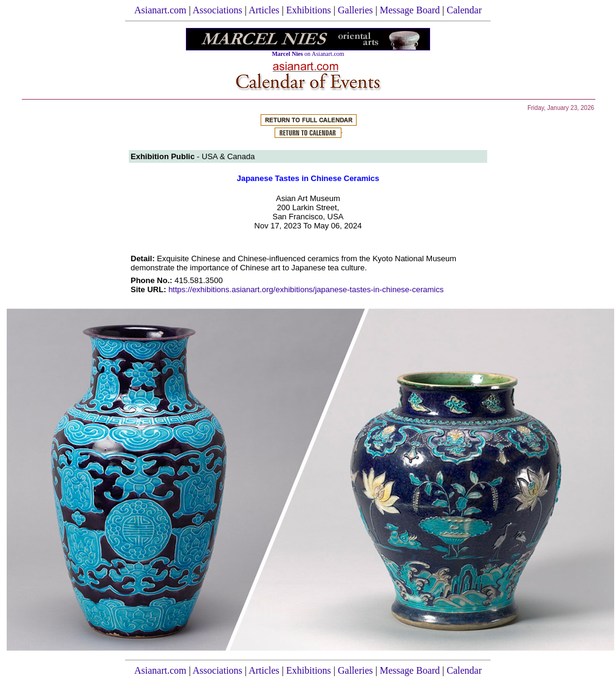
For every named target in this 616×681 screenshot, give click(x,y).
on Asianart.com (308, 54)
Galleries (355, 10)
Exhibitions (309, 10)
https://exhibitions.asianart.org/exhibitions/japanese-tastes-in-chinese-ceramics (306, 289)
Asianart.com (160, 10)
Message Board (410, 10)
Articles (264, 10)
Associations (217, 10)
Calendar (464, 10)
